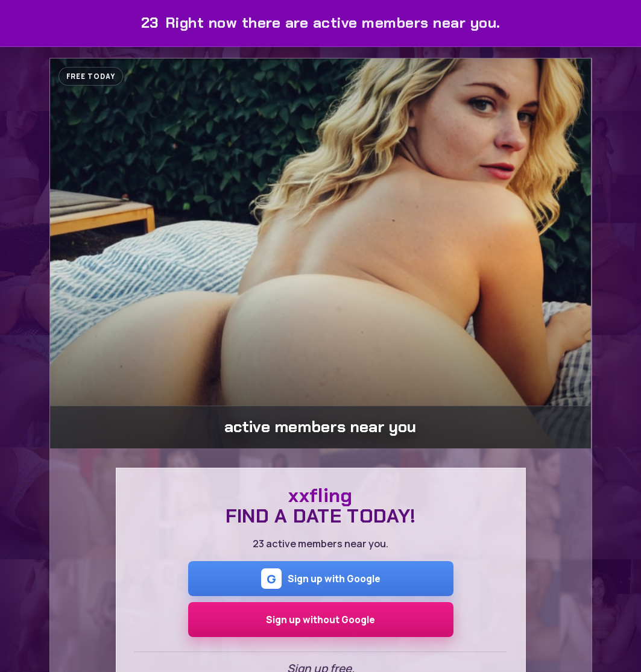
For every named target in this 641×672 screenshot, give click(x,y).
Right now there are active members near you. (321, 23)
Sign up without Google (320, 620)
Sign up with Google (321, 579)
